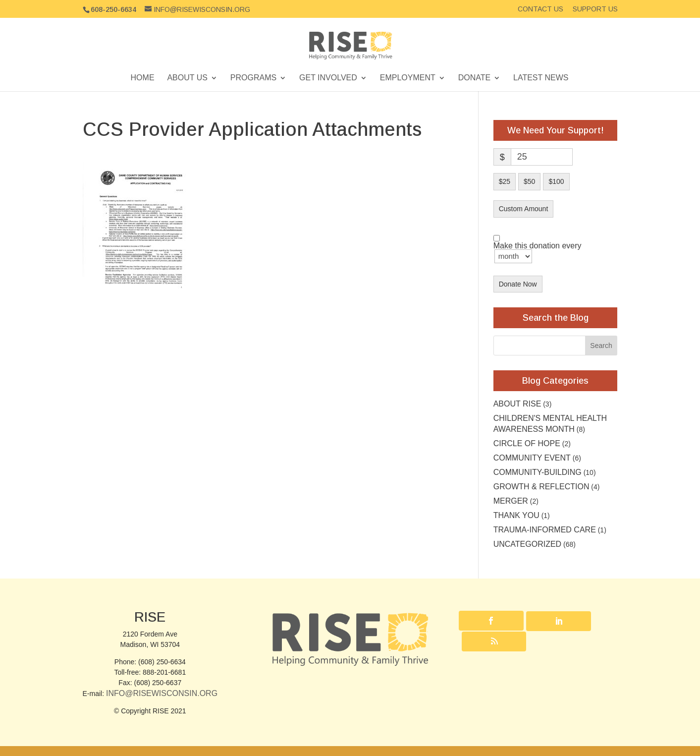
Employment (408, 78)
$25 (505, 181)
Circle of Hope (527, 443)
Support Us (595, 9)
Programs (253, 78)
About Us (187, 78)
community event (532, 458)
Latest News (541, 78)
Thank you (516, 515)
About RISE (517, 404)
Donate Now (518, 284)
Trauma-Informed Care (545, 530)
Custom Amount (524, 209)
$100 (556, 181)
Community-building (538, 472)
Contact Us (540, 9)
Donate (474, 78)
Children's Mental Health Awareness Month (550, 424)
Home (143, 78)
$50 (529, 181)
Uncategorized (527, 544)
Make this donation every (538, 253)
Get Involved (328, 78)
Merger (511, 501)
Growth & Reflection (541, 487)
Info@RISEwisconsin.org (162, 693)
